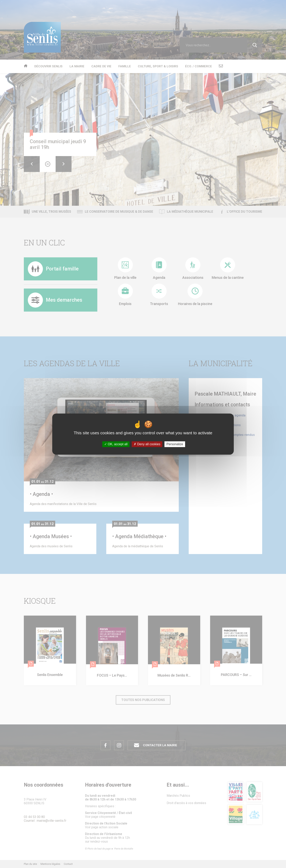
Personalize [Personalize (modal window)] (175, 444)
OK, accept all (116, 444)
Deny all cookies (147, 444)
